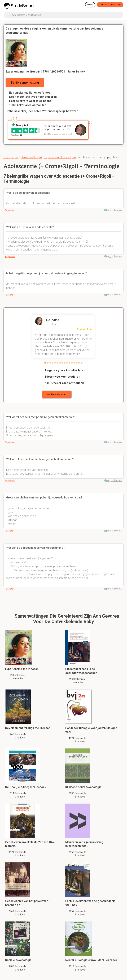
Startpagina (11, 157)
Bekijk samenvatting (25, 82)
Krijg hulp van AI (115, 210)
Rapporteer (10, 210)
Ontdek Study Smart (110, 5)
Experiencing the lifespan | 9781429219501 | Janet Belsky (45, 71)
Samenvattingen (31, 157)
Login (90, 5)
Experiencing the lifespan (60, 157)
